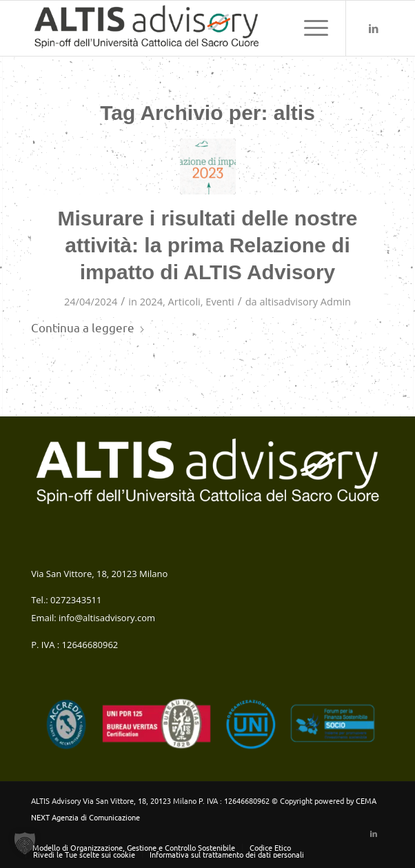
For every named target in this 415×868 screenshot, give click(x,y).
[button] (25, 843)
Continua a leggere (88, 327)
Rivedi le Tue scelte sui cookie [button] (84, 854)
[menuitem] (309, 28)
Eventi (220, 301)
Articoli (184, 301)
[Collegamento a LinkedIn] (374, 29)
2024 (151, 301)
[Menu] (309, 28)
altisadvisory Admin (305, 301)
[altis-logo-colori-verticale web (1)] (172, 28)
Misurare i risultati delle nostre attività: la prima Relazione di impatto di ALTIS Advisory (207, 245)
